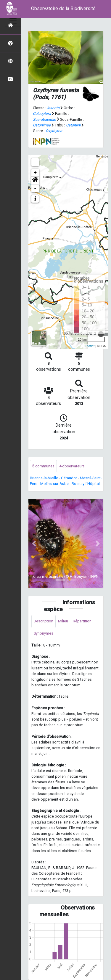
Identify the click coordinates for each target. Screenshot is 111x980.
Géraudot (69, 478)
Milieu (63, 621)
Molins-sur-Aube (54, 484)
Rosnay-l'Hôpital (86, 484)
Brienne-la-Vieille (44, 478)
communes (43, 466)
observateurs (72, 466)
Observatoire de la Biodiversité (63, 8)
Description (44, 621)
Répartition (82, 621)
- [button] (35, 188)
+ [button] (35, 173)
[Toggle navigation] (13, 21)
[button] (35, 181)
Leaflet (90, 346)
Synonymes (44, 633)
